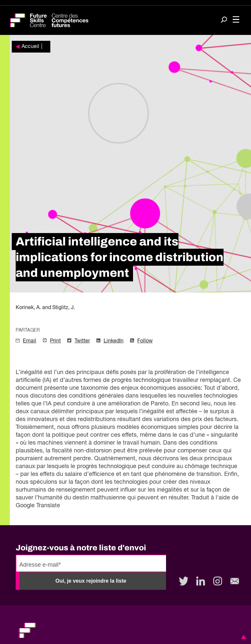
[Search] (224, 20)
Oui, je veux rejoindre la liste (91, 581)
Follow (145, 341)
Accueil (30, 47)
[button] (243, 637)
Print (55, 341)
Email (30, 341)
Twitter (82, 341)
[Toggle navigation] (236, 20)
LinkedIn (114, 341)
